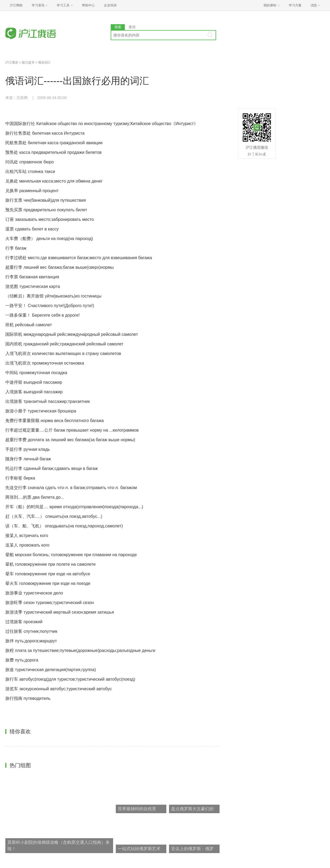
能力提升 (28, 63)
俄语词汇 (44, 63)
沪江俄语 (12, 63)
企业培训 (110, 5)
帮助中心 (88, 5)
